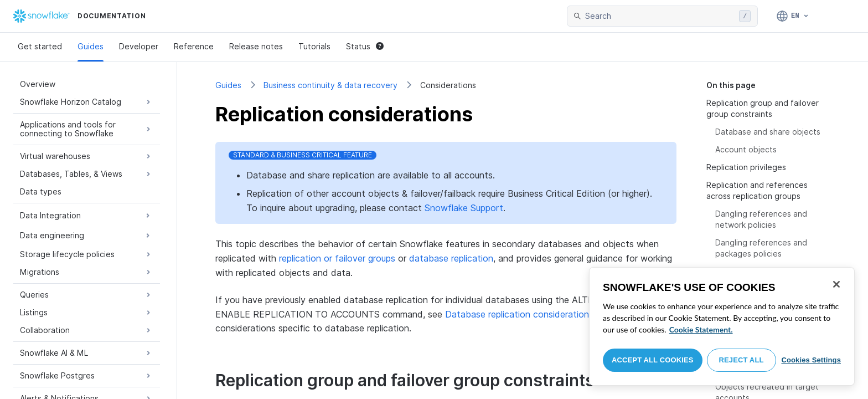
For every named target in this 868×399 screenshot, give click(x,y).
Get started (40, 46)
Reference (194, 46)
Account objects (746, 149)
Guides (91, 46)
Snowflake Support (464, 208)
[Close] (836, 284)
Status (365, 46)
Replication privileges (746, 167)
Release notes (256, 46)
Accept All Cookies (653, 360)
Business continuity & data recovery (330, 85)
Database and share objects (768, 132)
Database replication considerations (519, 314)
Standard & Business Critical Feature (303, 155)
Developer (139, 46)
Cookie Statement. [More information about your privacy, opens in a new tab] (701, 329)
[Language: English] (793, 16)
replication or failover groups (337, 258)
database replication (451, 258)
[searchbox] (660, 16)
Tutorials (314, 46)
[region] (722, 326)
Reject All (742, 360)
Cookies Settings (811, 360)
